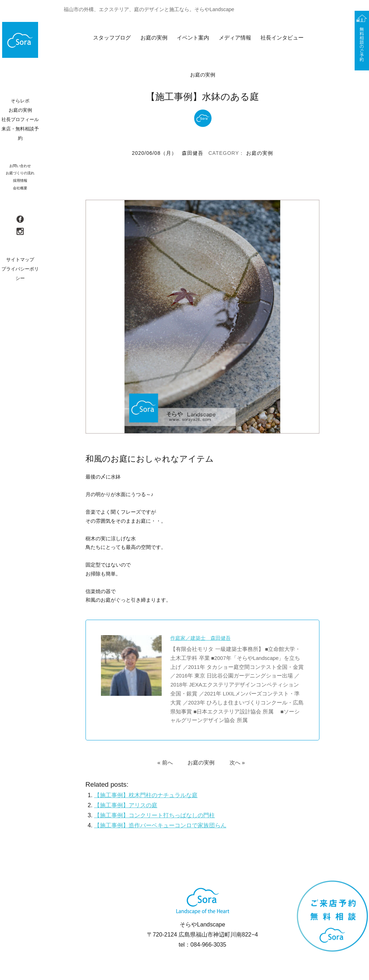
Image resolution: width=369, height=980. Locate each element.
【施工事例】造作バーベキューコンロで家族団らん (160, 825)
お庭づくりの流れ (20, 173)
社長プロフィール (20, 119)
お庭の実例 (154, 38)
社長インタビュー (282, 38)
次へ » (237, 762)
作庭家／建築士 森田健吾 (201, 638)
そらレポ (20, 101)
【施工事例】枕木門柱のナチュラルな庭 (146, 795)
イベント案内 (193, 38)
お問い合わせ (20, 166)
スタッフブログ (112, 38)
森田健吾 (193, 153)
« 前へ (165, 762)
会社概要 (20, 188)
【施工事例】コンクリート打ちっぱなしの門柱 (154, 815)
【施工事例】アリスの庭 (126, 805)
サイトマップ (20, 260)
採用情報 (20, 181)
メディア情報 (235, 38)
